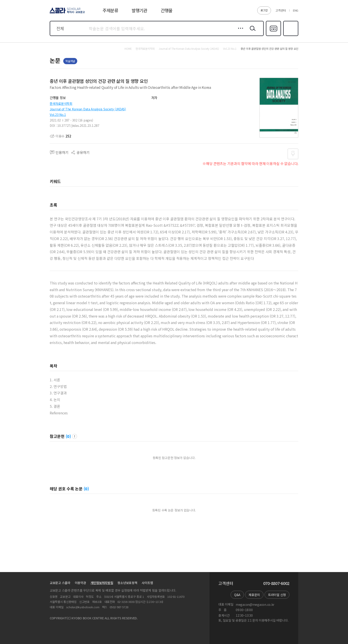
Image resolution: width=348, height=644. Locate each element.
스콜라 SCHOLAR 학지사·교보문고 (67, 13)
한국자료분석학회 (61, 103)
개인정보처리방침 (102, 583)
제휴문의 (254, 595)
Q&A (237, 595)
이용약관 (80, 583)
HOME (128, 49)
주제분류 (110, 10)
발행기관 (139, 10)
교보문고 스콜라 (60, 583)
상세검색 (239, 32)
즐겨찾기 (290, 36)
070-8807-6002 (276, 583)
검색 (252, 32)
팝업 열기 (75, 436)
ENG (296, 10)
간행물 (167, 10)
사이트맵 (147, 583)
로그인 (264, 10)
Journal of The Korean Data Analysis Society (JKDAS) (88, 109)
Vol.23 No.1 (58, 115)
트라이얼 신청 (277, 595)
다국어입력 (273, 36)
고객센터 (281, 10)
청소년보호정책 (127, 583)
